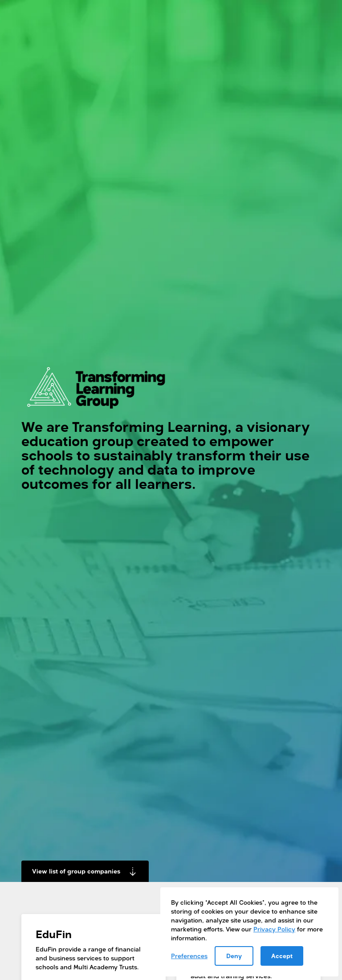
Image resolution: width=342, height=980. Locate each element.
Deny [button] (234, 956)
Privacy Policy (274, 929)
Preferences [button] (189, 956)
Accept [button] (282, 956)
